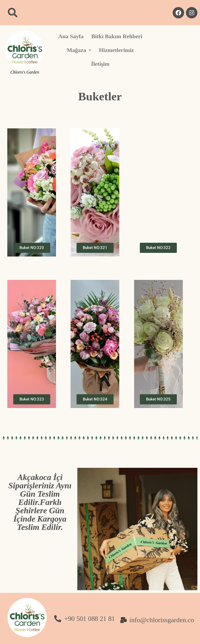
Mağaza (79, 50)
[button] (79, 50)
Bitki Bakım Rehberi (117, 36)
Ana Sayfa (71, 36)
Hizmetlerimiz (116, 50)
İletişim (100, 64)
